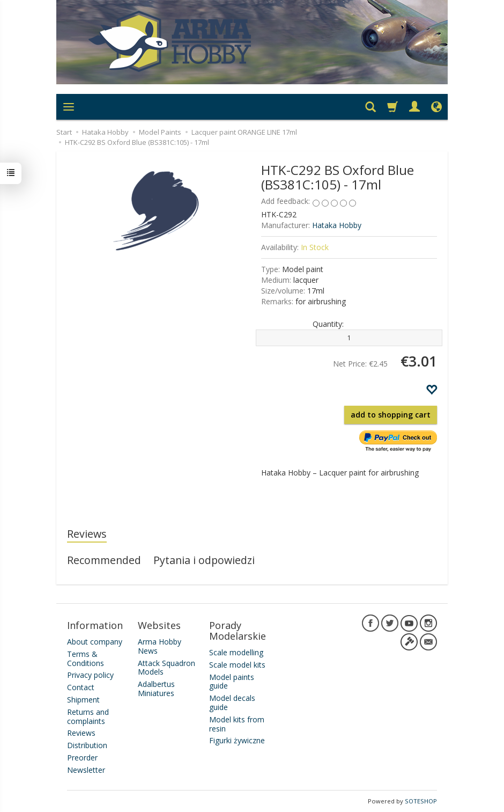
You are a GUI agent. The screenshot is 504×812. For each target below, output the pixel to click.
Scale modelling (236, 652)
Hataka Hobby (337, 225)
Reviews (87, 534)
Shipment (83, 700)
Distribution (87, 745)
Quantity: (328, 324)
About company (95, 642)
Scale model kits (237, 665)
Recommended (104, 560)
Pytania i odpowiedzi (204, 560)
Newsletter (86, 770)
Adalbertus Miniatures (156, 689)
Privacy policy (90, 675)
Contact (81, 687)
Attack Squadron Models (166, 668)
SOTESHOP (421, 801)
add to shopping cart (391, 415)
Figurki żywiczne (237, 740)
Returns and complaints (88, 716)
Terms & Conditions (86, 659)
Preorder (82, 758)
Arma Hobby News (160, 646)
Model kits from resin (237, 724)
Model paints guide (232, 682)
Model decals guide (232, 703)
